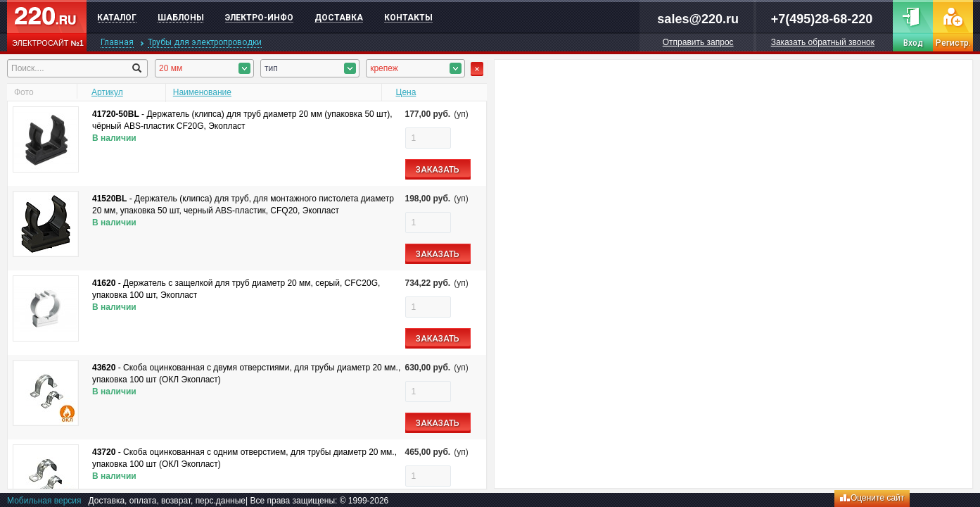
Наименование (202, 92)
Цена (406, 92)
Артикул (107, 92)
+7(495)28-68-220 (822, 19)
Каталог (117, 18)
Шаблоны (181, 18)
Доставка (339, 18)
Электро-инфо (259, 18)
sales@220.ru (698, 19)
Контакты (408, 18)
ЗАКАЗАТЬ (438, 170)
